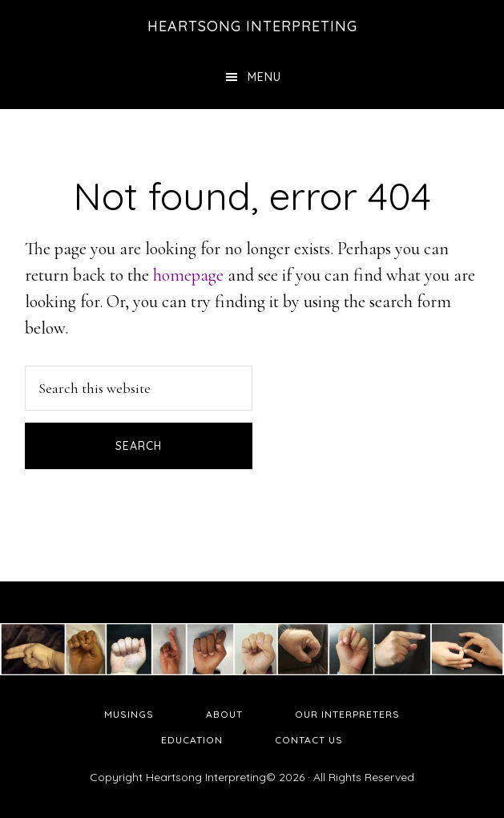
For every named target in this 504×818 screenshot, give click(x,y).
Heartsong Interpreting (252, 26)
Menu (264, 77)
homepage (188, 275)
